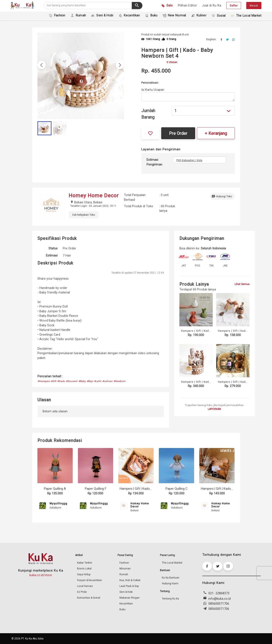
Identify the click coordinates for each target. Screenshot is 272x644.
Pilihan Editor (187, 6)
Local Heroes (85, 586)
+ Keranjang (216, 133)
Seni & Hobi (126, 592)
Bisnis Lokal (84, 569)
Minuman (125, 569)
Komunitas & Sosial (89, 598)
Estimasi (52, 256)
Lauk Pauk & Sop (129, 586)
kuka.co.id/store (41, 575)
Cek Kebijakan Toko (84, 215)
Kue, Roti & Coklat (130, 580)
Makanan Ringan (130, 598)
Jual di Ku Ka (212, 6)
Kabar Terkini (85, 563)
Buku (122, 609)
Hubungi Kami (170, 583)
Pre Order (178, 133)
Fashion (124, 563)
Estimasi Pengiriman (154, 162)
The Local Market (172, 563)
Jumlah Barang (148, 114)
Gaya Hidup (84, 574)
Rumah (124, 574)
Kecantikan (126, 604)
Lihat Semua (242, 284)
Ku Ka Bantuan (171, 578)
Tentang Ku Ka (170, 599)
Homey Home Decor (140, 505)
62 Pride (82, 592)
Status (53, 248)
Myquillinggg (58, 504)
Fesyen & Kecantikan (89, 580)
